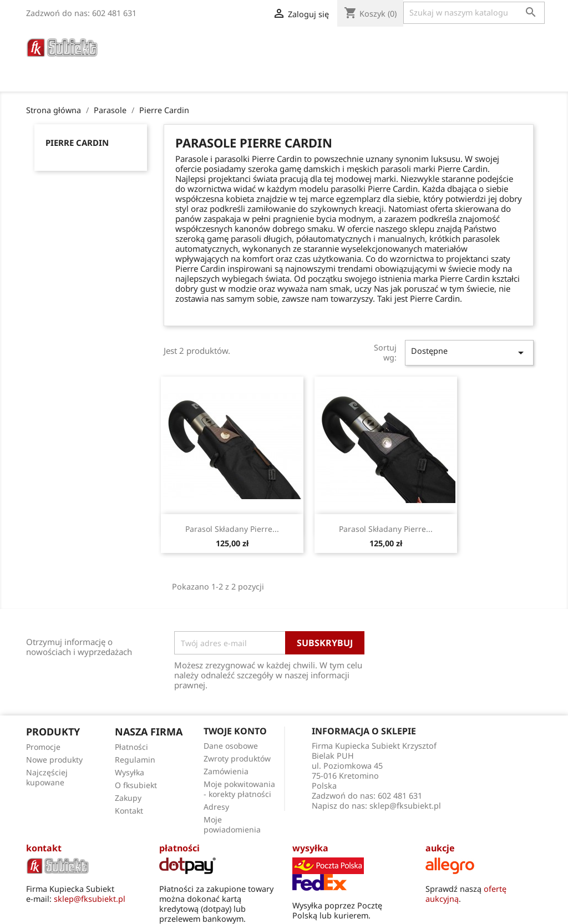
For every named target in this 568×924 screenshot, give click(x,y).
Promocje (43, 747)
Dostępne (469, 352)
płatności (179, 848)
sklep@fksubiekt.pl (405, 806)
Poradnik (150, 59)
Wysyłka (130, 772)
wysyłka (310, 848)
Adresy (216, 807)
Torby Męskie (424, 44)
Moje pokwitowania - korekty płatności (239, 789)
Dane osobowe (231, 746)
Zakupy (128, 798)
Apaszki (483, 44)
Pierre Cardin (77, 143)
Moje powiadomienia (232, 824)
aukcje (440, 848)
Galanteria (356, 44)
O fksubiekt (211, 59)
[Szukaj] (474, 13)
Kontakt (129, 811)
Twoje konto (235, 731)
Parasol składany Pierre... (232, 529)
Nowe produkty (54, 760)
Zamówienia (226, 771)
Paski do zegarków (171, 44)
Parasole (246, 44)
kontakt (44, 848)
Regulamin (135, 760)
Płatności (131, 747)
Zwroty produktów (237, 758)
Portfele (299, 44)
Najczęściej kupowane (47, 777)
